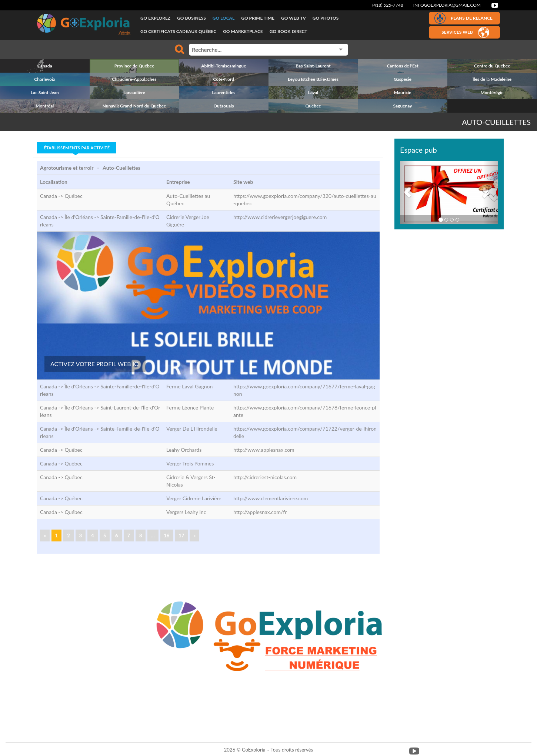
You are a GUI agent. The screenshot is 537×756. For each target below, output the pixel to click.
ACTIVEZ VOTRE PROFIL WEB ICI (95, 364)
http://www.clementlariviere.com (271, 498)
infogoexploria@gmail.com (447, 5)
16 (167, 535)
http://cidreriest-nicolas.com (265, 477)
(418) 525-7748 (388, 5)
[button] (407, 192)
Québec (73, 196)
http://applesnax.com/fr (260, 512)
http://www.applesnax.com (264, 450)
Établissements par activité (77, 148)
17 (182, 535)
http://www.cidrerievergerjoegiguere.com (280, 217)
